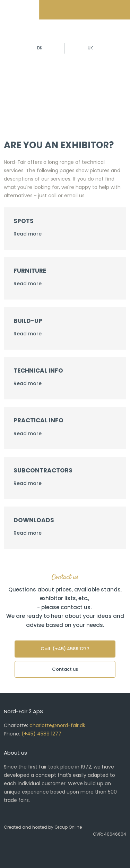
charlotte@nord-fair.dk (57, 725)
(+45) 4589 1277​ (41, 734)
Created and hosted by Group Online (43, 827)
